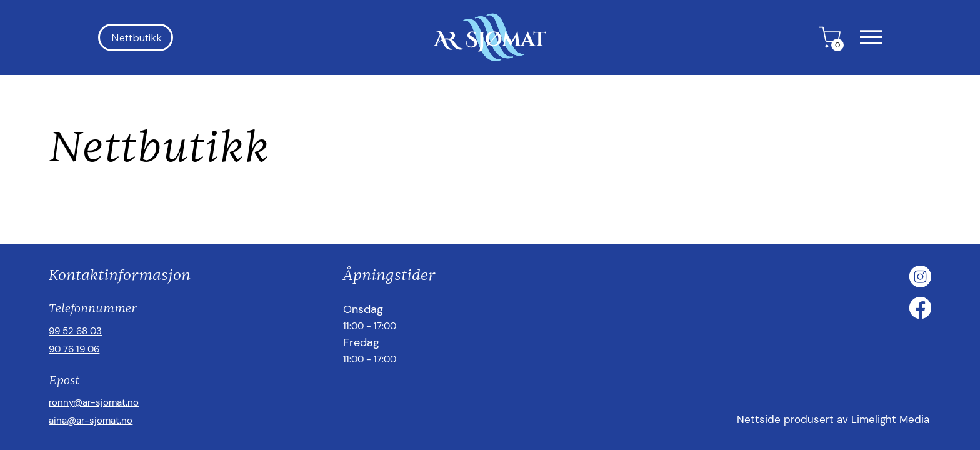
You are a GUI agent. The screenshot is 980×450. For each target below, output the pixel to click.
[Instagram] (920, 277)
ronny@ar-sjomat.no (94, 402)
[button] (871, 37)
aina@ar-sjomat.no (91, 421)
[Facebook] (920, 308)
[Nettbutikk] (136, 37)
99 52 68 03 (75, 331)
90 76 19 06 (74, 349)
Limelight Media (890, 419)
